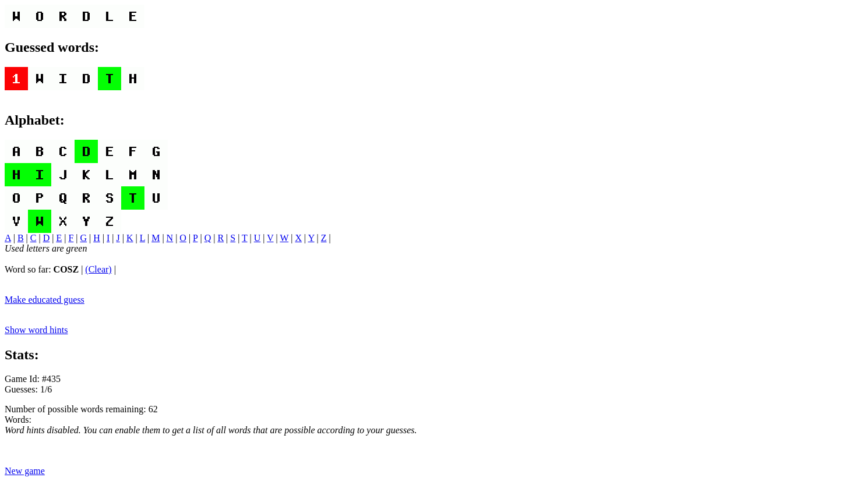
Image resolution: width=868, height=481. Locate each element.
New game (25, 471)
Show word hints (36, 330)
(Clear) (98, 269)
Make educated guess (45, 300)
